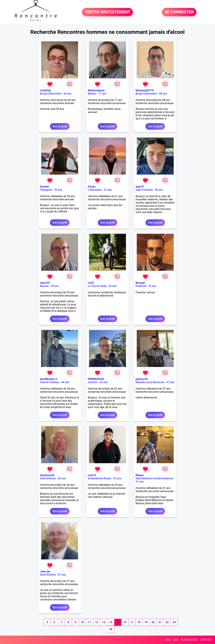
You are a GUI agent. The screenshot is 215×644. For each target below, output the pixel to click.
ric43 (91, 283)
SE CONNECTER (179, 12)
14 (111, 622)
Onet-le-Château (50, 382)
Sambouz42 (47, 475)
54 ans (68, 94)
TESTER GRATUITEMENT (107, 12)
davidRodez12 (49, 379)
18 (139, 622)
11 (90, 622)
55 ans (58, 190)
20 (153, 622)
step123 (45, 283)
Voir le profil (60, 126)
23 (174, 622)
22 (167, 622)
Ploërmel (141, 286)
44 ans (65, 382)
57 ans (62, 575)
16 (125, 622)
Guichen (93, 382)
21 (160, 622)
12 (97, 622)
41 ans (140, 482)
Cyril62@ (45, 90)
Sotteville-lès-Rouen (100, 478)
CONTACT (206, 640)
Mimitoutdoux (96, 90)
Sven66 (44, 187)
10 (82, 622)
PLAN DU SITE (189, 640)
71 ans (102, 94)
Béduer (92, 94)
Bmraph (140, 283)
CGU (176, 640)
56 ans (159, 190)
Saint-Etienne (48, 478)
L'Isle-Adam (95, 190)
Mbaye (140, 475)
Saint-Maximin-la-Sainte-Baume (154, 478)
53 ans (117, 478)
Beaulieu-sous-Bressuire (150, 382)
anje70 (140, 187)
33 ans (152, 286)
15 (118, 622)
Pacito (92, 187)
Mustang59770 (145, 90)
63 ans (104, 382)
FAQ (168, 640)
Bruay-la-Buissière (51, 94)
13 (104, 622)
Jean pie (45, 571)
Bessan (44, 286)
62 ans (113, 286)
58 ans (163, 94)
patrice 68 (142, 379)
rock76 (92, 475)
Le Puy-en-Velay (97, 286)
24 (111, 629)
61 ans (108, 190)
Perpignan (46, 190)
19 (146, 622)
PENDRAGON (96, 379)
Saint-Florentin (144, 190)
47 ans (170, 382)
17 (132, 622)
